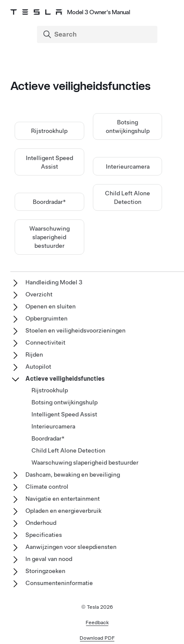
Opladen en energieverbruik (63, 511)
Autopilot (38, 367)
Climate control (47, 487)
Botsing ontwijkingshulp (64, 402)
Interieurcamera (128, 166)
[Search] (98, 34)
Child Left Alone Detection (68, 450)
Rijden (34, 354)
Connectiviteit (45, 342)
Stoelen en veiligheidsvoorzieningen (75, 330)
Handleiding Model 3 (54, 282)
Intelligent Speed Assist (64, 414)
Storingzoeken (45, 571)
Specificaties (44, 535)
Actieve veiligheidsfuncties (65, 379)
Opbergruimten (46, 318)
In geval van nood (49, 559)
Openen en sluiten (51, 306)
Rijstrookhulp (49, 131)
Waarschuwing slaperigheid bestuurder (49, 237)
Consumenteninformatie (59, 583)
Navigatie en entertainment (63, 499)
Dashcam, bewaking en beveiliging (73, 475)
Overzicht (39, 294)
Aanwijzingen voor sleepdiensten (71, 547)
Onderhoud (41, 523)
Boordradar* (49, 202)
